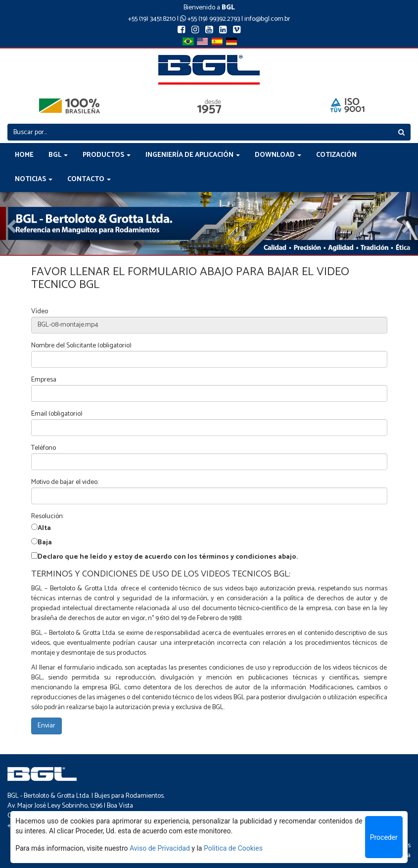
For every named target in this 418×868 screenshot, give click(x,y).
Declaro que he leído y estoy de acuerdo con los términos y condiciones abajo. (168, 557)
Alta (44, 529)
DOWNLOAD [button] (278, 155)
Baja (45, 543)
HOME (24, 155)
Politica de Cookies (233, 848)
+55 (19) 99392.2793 (210, 19)
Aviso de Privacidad (160, 848)
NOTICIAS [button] (34, 179)
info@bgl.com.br (267, 19)
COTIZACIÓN (336, 155)
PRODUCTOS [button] (107, 155)
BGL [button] (58, 155)
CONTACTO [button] (89, 179)
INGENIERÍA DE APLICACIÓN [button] (193, 155)
